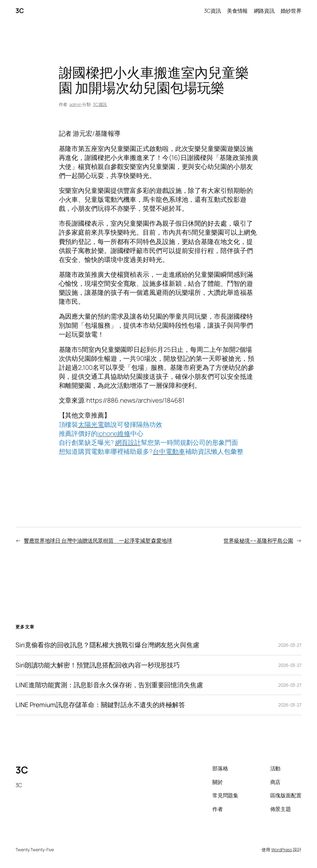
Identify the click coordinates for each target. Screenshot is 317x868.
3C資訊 (100, 104)
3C (20, 11)
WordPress (282, 850)
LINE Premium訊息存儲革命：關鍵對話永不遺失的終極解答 (100, 705)
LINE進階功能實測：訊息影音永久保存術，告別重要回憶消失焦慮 (109, 685)
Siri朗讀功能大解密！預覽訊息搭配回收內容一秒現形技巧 (98, 665)
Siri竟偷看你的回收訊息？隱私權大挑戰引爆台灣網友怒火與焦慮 (107, 645)
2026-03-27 (290, 645)
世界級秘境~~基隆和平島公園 (258, 540)
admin (75, 104)
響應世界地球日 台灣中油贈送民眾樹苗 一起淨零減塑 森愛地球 (98, 540)
